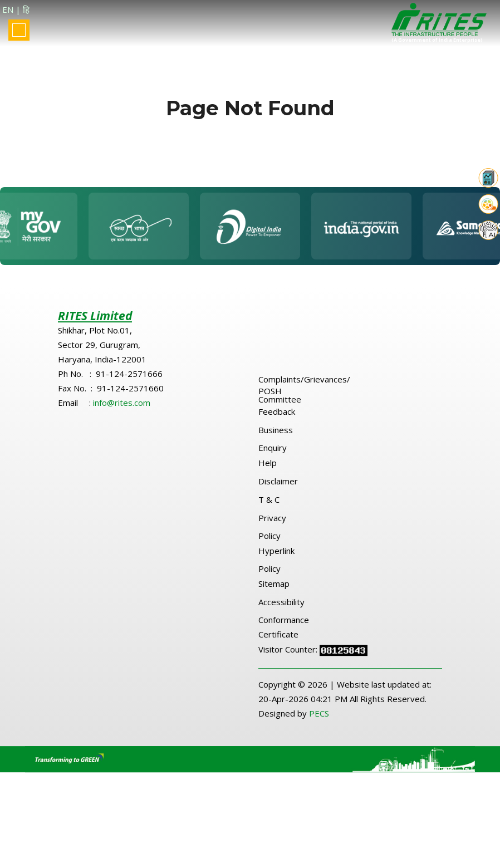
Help (268, 468)
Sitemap (274, 589)
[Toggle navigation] (19, 30)
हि (26, 9)
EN (8, 9)
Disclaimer (278, 486)
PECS (319, 718)
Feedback (277, 416)
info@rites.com (122, 408)
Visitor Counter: (289, 654)
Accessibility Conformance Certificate (284, 623)
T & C (269, 504)
